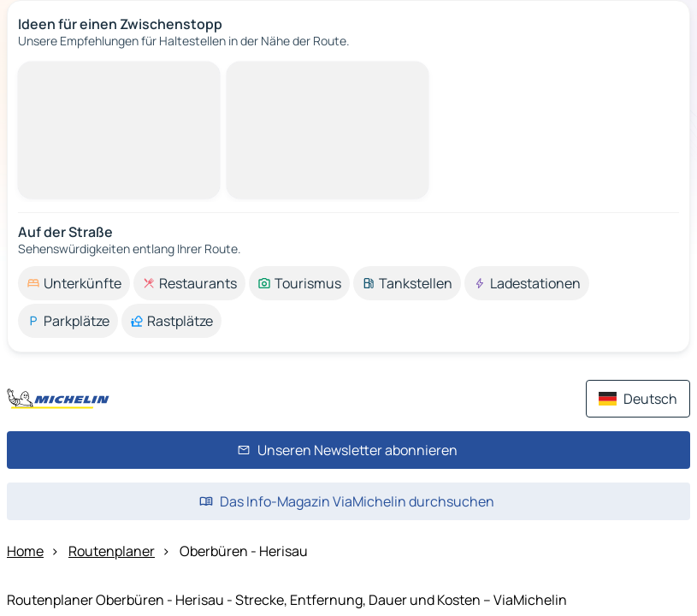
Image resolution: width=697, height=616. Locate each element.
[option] (74, 283)
